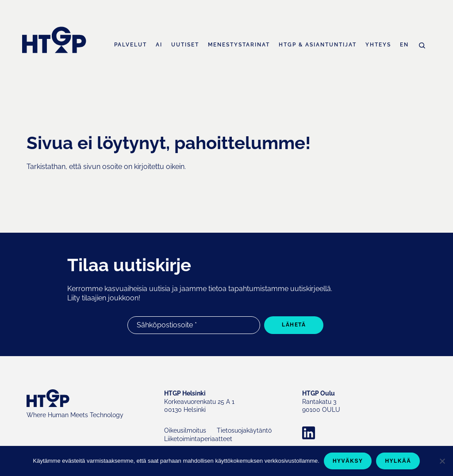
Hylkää (398, 461)
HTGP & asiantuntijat (318, 45)
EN (404, 45)
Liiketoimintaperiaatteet (198, 439)
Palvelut (131, 45)
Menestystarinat (239, 45)
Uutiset (185, 45)
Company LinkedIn (347, 433)
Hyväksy (348, 461)
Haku (422, 46)
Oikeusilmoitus (185, 430)
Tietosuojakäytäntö (244, 430)
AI (159, 45)
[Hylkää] (442, 461)
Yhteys (378, 45)
